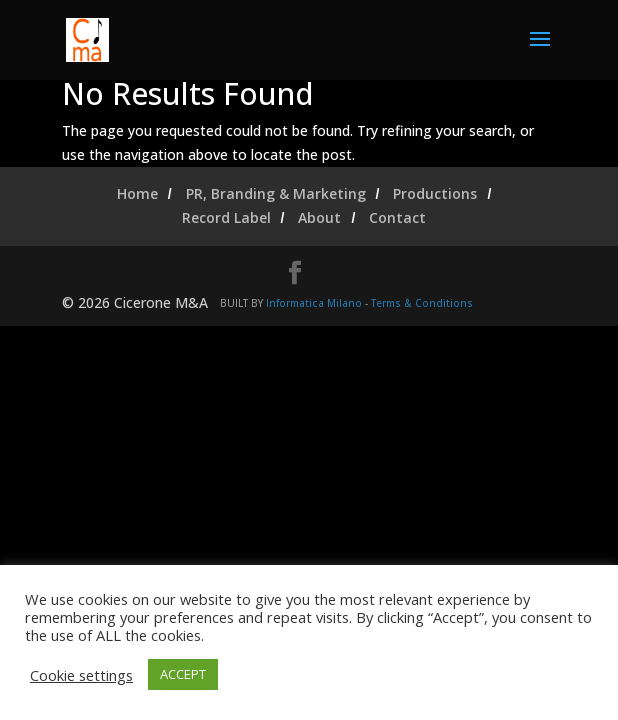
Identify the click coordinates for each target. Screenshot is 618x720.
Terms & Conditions (422, 303)
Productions (435, 193)
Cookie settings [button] (81, 675)
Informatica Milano (314, 303)
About (319, 217)
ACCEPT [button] (183, 674)
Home (137, 193)
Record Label (226, 217)
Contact (397, 217)
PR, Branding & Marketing (276, 193)
